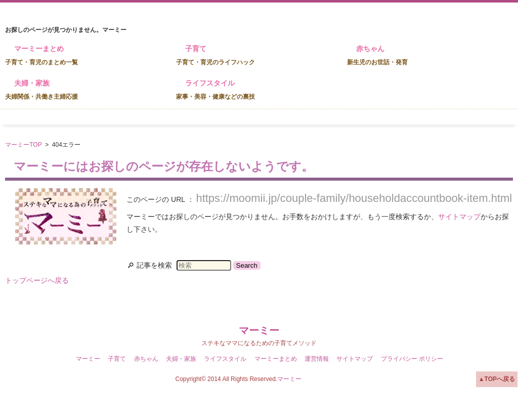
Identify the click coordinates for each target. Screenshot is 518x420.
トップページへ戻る (37, 280)
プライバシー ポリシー (412, 359)
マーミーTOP (23, 145)
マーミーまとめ (41, 55)
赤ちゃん (377, 55)
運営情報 (317, 359)
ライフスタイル (215, 90)
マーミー (259, 330)
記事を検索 (154, 265)
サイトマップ (459, 217)
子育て (215, 55)
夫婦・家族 (41, 90)
